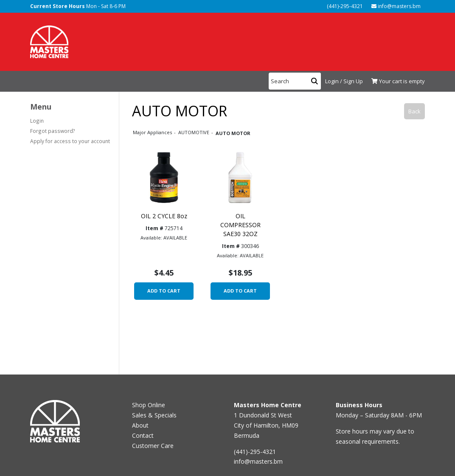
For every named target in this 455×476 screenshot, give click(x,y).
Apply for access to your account (70, 141)
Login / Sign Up (344, 81)
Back (414, 111)
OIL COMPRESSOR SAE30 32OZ (240, 225)
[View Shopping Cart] (396, 82)
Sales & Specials (154, 415)
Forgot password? (53, 131)
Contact (143, 435)
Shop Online (149, 405)
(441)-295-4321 (344, 6)
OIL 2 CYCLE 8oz (164, 216)
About (140, 425)
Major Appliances (153, 132)
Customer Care (153, 446)
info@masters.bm (396, 6)
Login (37, 121)
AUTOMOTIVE (194, 132)
